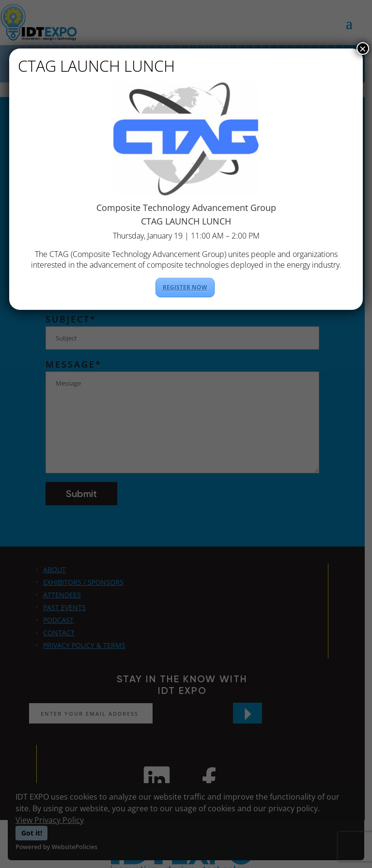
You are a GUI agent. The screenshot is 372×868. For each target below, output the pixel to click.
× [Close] (363, 48)
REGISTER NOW (185, 287)
